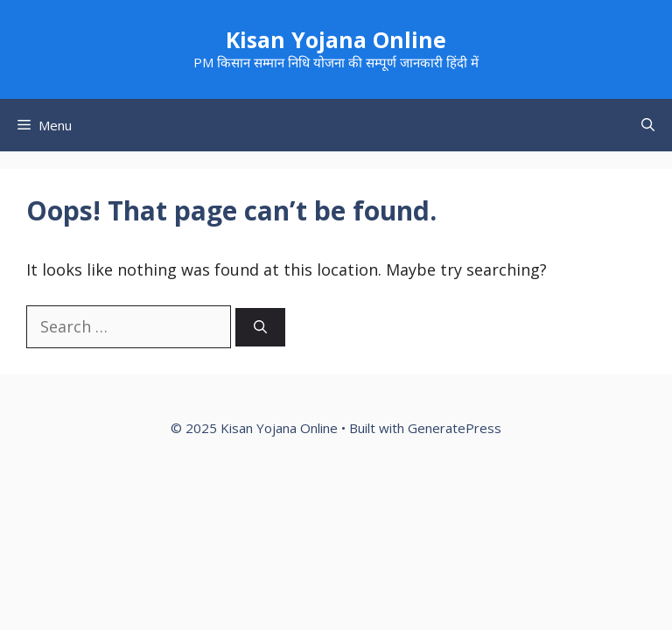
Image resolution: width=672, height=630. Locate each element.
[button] (648, 125)
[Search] (260, 328)
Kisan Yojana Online (336, 39)
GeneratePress (455, 428)
